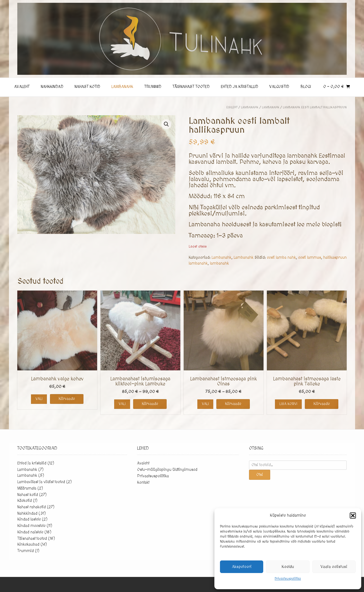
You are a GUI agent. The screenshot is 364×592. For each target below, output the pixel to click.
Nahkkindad (52, 87)
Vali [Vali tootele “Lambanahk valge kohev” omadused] (39, 399)
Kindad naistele (30, 532)
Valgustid (279, 87)
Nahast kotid (87, 87)
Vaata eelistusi (334, 567)
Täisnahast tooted (191, 87)
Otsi (260, 475)
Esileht (232, 107)
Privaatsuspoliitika (288, 579)
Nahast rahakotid (32, 507)
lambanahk (219, 263)
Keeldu (288, 567)
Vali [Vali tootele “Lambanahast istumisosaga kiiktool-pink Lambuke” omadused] (122, 404)
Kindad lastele (29, 519)
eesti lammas (310, 258)
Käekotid (25, 501)
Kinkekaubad (28, 545)
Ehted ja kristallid (240, 87)
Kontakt (143, 483)
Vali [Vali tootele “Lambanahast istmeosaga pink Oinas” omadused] (205, 404)
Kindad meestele (31, 526)
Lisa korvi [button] (288, 404)
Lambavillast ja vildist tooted (41, 482)
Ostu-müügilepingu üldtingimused (167, 470)
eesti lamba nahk (281, 258)
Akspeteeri (242, 567)
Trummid (153, 87)
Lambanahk (122, 87)
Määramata (27, 488)
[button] (353, 516)
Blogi (306, 87)
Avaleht (22, 87)
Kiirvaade (67, 399)
